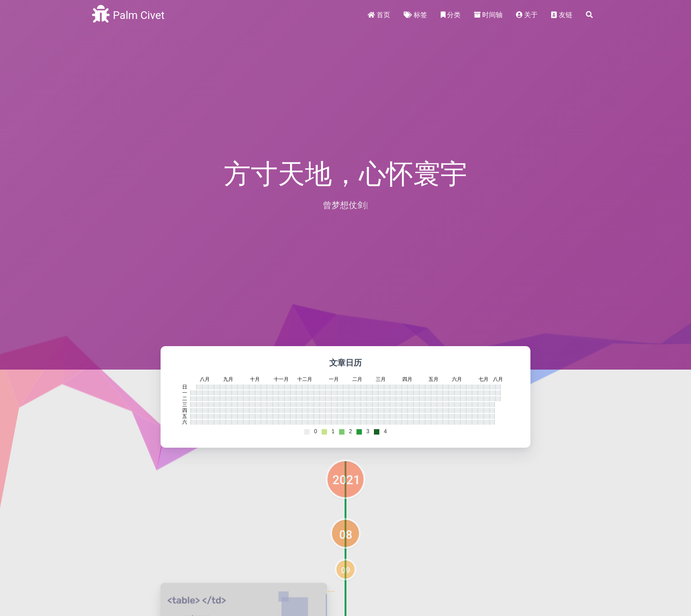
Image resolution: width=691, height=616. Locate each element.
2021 (346, 480)
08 (346, 535)
